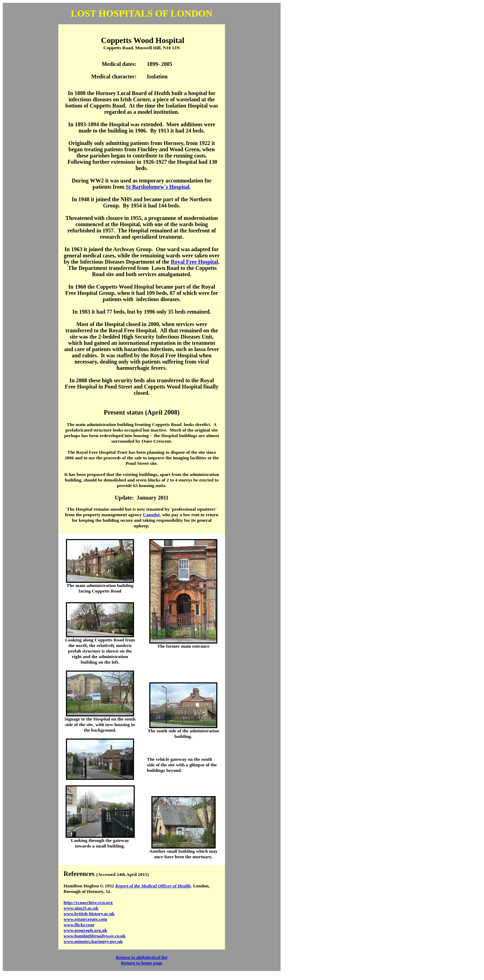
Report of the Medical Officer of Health (153, 886)
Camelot (151, 515)
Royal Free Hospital (195, 262)
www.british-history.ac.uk (89, 914)
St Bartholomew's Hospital (157, 187)
